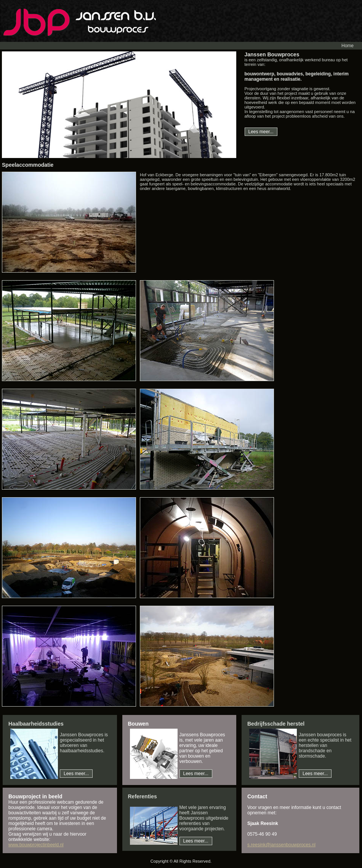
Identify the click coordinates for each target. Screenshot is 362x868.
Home (348, 46)
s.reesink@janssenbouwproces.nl (281, 845)
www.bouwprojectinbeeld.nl (36, 845)
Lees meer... (261, 132)
